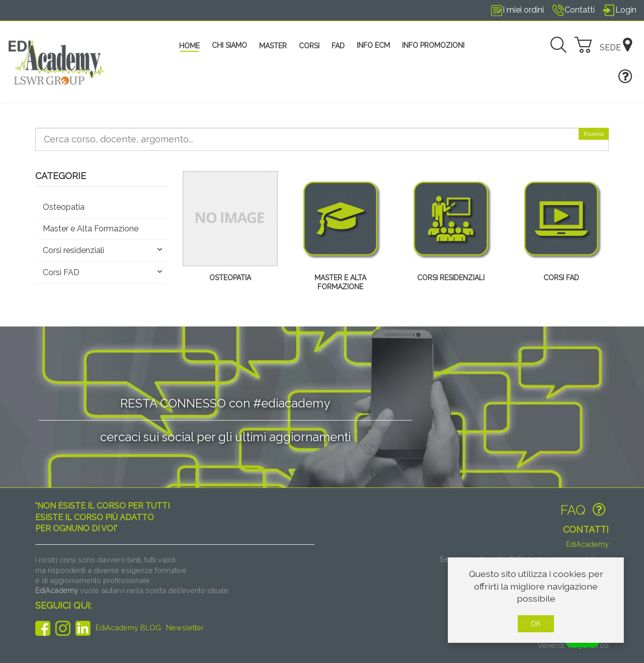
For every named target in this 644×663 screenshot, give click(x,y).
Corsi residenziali (451, 278)
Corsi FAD (561, 278)
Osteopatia (230, 278)
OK (536, 624)
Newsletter (185, 628)
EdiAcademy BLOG (128, 628)
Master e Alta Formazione (340, 282)
